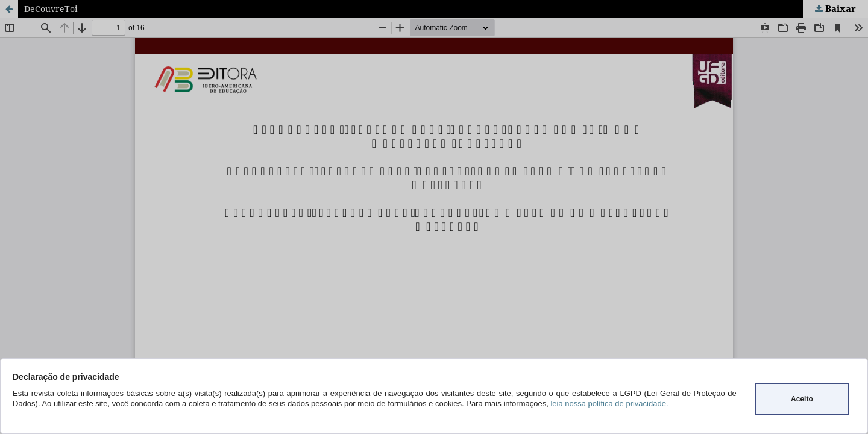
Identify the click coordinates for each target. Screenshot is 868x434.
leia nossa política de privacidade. (609, 404)
